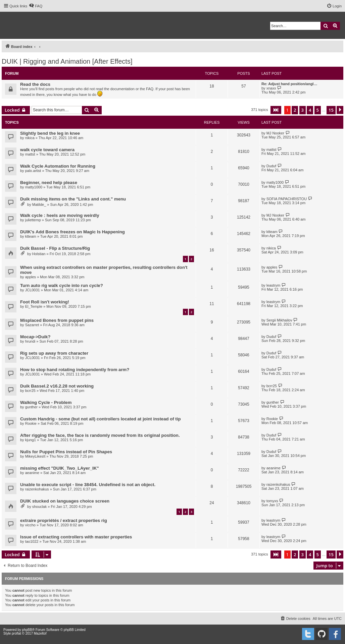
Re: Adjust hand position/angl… (289, 84)
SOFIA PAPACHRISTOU (287, 199)
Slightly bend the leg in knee (50, 133)
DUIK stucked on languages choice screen (65, 501)
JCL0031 (33, 290)
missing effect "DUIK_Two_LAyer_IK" (60, 468)
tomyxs (272, 501)
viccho (30, 525)
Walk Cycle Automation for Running (58, 166)
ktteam (31, 236)
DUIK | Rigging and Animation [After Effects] (67, 61)
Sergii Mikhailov (279, 320)
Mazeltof (40, 633)
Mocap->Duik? (35, 337)
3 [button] (303, 110)
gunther (31, 407)
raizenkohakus (37, 489)
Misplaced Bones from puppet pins (57, 320)
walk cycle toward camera (47, 150)
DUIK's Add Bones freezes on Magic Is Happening (72, 232)
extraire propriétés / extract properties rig (64, 520)
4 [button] (310, 110)
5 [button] (318, 110)
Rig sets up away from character (54, 353)
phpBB (27, 630)
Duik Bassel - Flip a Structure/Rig (55, 248)
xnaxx (271, 88)
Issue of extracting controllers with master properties (76, 537)
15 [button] (331, 110)
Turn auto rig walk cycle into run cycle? (62, 285)
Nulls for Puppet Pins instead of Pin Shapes (66, 452)
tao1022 (32, 541)
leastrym (274, 285)
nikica (30, 138)
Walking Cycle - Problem (46, 402)
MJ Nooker (275, 133)
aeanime (32, 473)
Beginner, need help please (49, 183)
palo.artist (33, 171)
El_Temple (34, 306)
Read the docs (35, 84)
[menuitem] (36, 6)
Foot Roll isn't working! (45, 302)
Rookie (31, 423)
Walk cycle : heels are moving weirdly (60, 215)
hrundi (30, 341)
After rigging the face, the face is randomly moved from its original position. (100, 435)
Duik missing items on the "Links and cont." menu (73, 199)
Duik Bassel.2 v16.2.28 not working (57, 386)
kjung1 (31, 440)
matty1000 (34, 187)
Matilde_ (39, 204)
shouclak (39, 507)
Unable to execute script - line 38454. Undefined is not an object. (88, 485)
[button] (276, 110)
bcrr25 (30, 391)
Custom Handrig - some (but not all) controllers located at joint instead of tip (100, 419)
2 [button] (295, 110)
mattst (30, 154)
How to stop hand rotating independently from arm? (75, 370)
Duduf (271, 166)
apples (31, 277)
